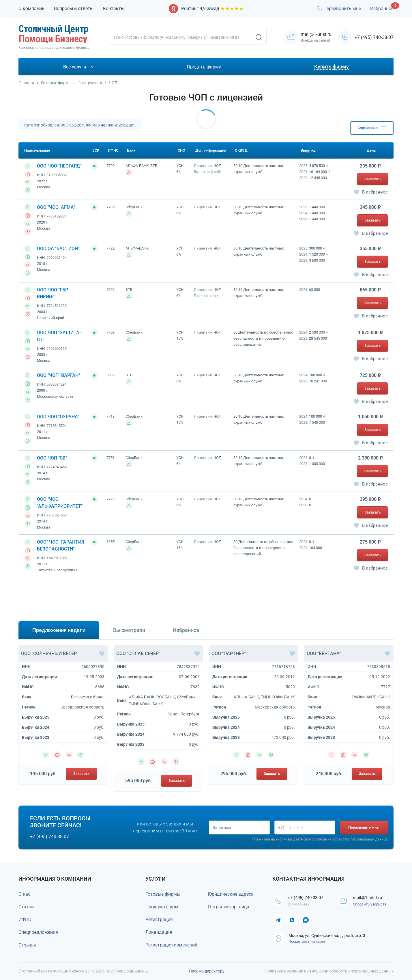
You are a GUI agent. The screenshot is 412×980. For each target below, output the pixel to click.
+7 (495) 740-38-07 (374, 37)
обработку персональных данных (360, 840)
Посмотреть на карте (307, 942)
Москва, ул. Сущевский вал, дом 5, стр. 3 (327, 936)
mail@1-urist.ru (369, 898)
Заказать (372, 179)
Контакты (114, 9)
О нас (24, 894)
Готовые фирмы (163, 894)
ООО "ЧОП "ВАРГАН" (58, 375)
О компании (31, 9)
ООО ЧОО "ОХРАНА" (58, 417)
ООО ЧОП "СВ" (52, 458)
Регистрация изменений (171, 945)
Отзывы (27, 945)
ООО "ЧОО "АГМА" (56, 207)
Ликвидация (159, 932)
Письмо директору (207, 971)
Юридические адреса (231, 894)
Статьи (26, 907)
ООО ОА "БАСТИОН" (58, 249)
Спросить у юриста (370, 905)
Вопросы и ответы (74, 9)
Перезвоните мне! (364, 827)
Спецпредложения (38, 932)
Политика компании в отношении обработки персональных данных (329, 971)
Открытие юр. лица (229, 907)
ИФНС (25, 919)
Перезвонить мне (338, 9)
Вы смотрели (129, 630)
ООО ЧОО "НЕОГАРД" (59, 166)
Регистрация (159, 919)
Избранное (382, 9)
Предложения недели (59, 630)
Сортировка (372, 128)
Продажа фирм (162, 907)
